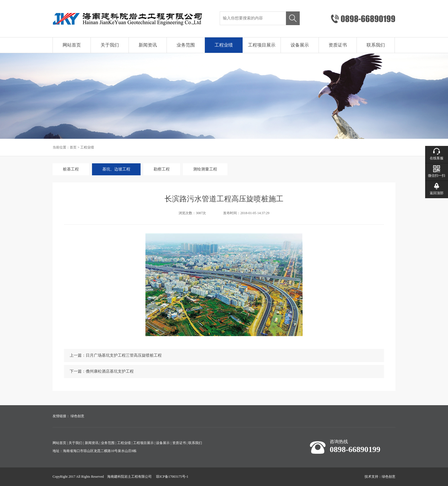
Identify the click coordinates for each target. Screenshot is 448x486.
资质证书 (338, 45)
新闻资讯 (148, 45)
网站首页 (72, 45)
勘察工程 (162, 169)
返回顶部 (437, 193)
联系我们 (376, 45)
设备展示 (300, 45)
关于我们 (110, 45)
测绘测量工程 (205, 169)
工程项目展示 (262, 45)
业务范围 (186, 45)
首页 (73, 147)
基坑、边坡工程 (116, 169)
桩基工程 (71, 169)
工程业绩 (224, 45)
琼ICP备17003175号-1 (172, 477)
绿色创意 (77, 416)
